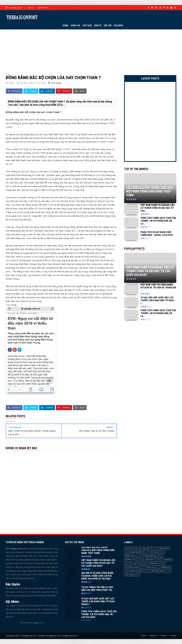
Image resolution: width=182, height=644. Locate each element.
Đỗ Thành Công (158, 571)
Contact (173, 636)
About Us (153, 636)
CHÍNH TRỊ (75, 26)
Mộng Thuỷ (130, 556)
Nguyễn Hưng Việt (149, 556)
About (30, 8)
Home (143, 636)
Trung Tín (137, 563)
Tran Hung (56, 83)
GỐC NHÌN (118, 26)
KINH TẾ (98, 26)
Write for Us (43, 8)
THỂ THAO (87, 26)
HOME (66, 26)
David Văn (146, 548)
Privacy (164, 636)
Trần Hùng (153, 563)
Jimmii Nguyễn (136, 552)
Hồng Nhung (164, 548)
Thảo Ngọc (149, 560)
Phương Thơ (130, 560)
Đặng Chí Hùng (137, 571)
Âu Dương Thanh (132, 567)
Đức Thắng (130, 575)
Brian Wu (129, 548)
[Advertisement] (91, 49)
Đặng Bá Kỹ (166, 567)
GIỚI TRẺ (108, 26)
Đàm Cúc (151, 567)
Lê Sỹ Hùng (154, 552)
